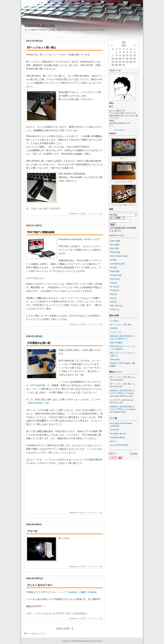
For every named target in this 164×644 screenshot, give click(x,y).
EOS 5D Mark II (117, 256)
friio (112, 298)
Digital (113, 271)
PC (111, 267)
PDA (112, 294)
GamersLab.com (40, 25)
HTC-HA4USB (38, 385)
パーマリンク (92, 214)
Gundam (114, 275)
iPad (112, 302)
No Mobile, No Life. (118, 434)
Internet (113, 279)
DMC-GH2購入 (116, 343)
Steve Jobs (115, 359)
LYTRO (113, 310)
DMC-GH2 (115, 306)
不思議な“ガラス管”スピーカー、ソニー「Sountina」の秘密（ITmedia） (62, 592)
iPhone (113, 252)
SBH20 (85, 147)
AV (111, 260)
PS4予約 (114, 328)
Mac (112, 248)
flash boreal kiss (120, 130)
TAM (112, 283)
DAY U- (113, 441)
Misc (112, 245)
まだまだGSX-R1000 (119, 445)
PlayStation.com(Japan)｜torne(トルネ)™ (79, 239)
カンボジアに (116, 332)
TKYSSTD (114, 430)
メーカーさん (35, 319)
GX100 (113, 290)
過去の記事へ (64, 629)
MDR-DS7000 (35, 403)
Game (113, 241)
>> (135, 45)
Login (134, 454)
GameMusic (115, 264)
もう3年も (114, 321)
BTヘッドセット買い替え (121, 325)
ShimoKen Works (117, 438)
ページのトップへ (35, 634)
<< (112, 45)
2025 (124, 46)
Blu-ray (113, 287)
